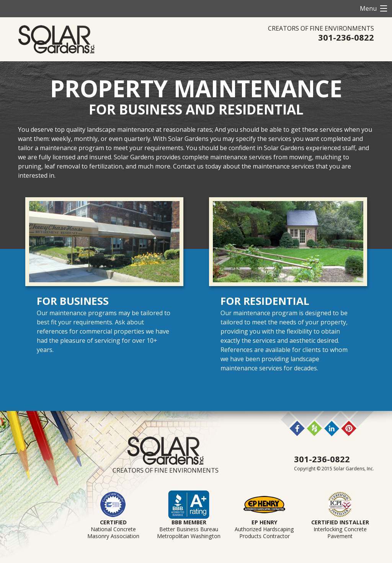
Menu (368, 8)
